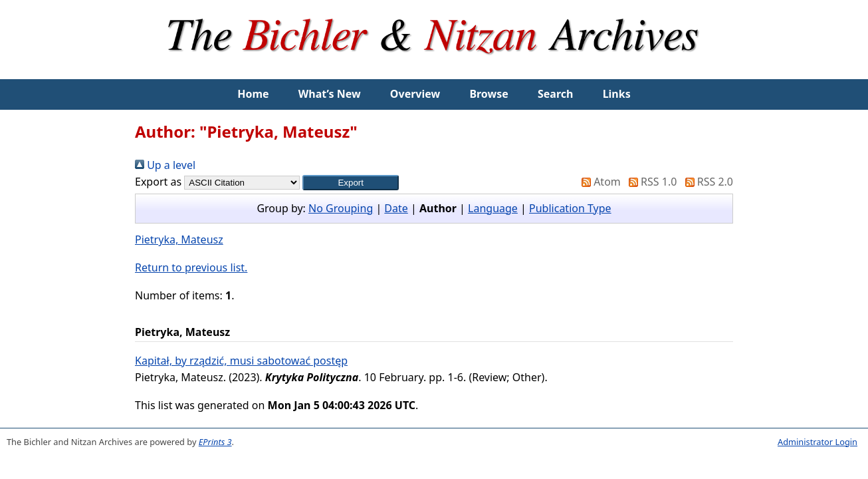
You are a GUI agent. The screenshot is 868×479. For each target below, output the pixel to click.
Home (253, 94)
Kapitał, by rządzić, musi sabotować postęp (241, 361)
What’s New (330, 94)
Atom (598, 182)
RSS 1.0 (650, 182)
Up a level (165, 165)
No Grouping (341, 208)
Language (493, 208)
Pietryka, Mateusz (179, 239)
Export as (158, 182)
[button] (351, 183)
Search (555, 94)
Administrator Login (817, 442)
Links (617, 94)
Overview (415, 94)
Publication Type (570, 208)
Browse (488, 94)
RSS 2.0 (706, 182)
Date (396, 208)
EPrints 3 (215, 442)
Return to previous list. (191, 267)
